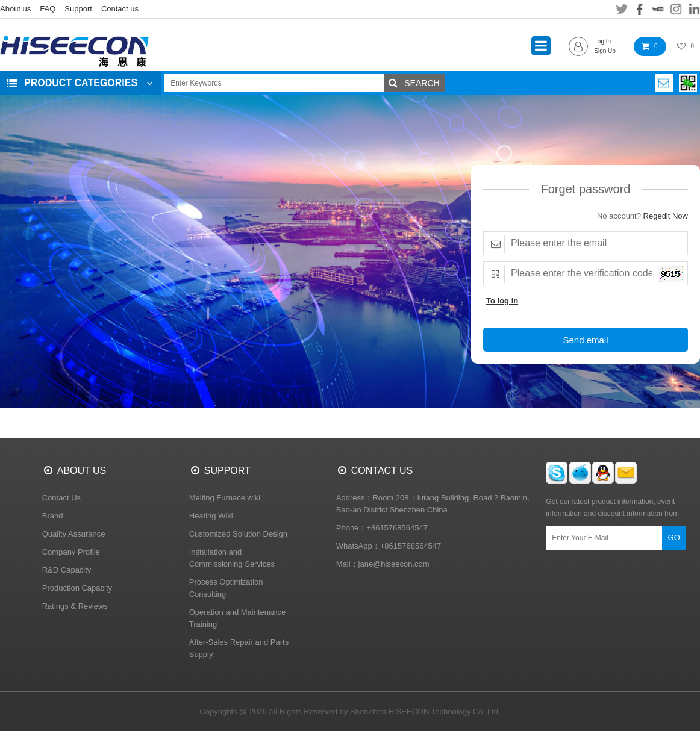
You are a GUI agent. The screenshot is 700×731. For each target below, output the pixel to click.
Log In (602, 41)
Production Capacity (77, 588)
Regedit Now (666, 216)
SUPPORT (227, 471)
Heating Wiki (211, 516)
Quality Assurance (74, 534)
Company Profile (71, 552)
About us (15, 9)
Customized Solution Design (238, 534)
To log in (502, 301)
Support (78, 9)
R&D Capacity (67, 570)
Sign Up (605, 51)
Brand (53, 516)
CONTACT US (382, 471)
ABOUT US (82, 471)
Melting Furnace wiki (225, 498)
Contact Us (61, 498)
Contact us (120, 9)
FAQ (48, 9)
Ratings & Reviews (75, 606)
